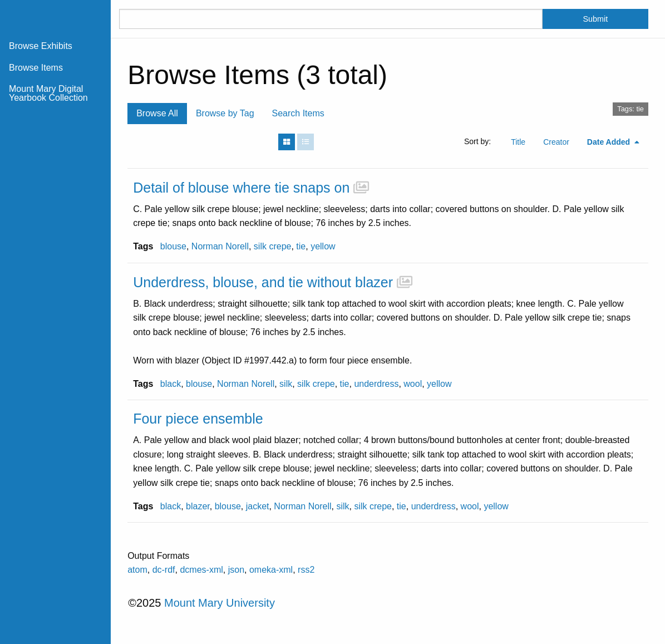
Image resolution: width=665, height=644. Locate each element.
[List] (306, 142)
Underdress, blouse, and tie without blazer (263, 282)
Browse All (157, 113)
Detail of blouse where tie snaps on (241, 188)
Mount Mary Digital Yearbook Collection (48, 93)
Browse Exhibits (41, 46)
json (236, 570)
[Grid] (287, 142)
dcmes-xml (201, 570)
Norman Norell (220, 246)
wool (413, 384)
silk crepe (273, 246)
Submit (596, 19)
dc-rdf (164, 570)
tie (301, 246)
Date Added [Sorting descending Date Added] (610, 142)
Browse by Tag (225, 113)
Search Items (298, 113)
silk (286, 384)
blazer (198, 506)
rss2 (306, 570)
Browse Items (36, 68)
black (171, 384)
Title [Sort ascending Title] (518, 142)
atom (137, 570)
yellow (323, 246)
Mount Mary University (220, 603)
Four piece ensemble (198, 419)
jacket (258, 506)
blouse (173, 246)
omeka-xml (271, 570)
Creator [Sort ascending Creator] (556, 142)
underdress (376, 384)
